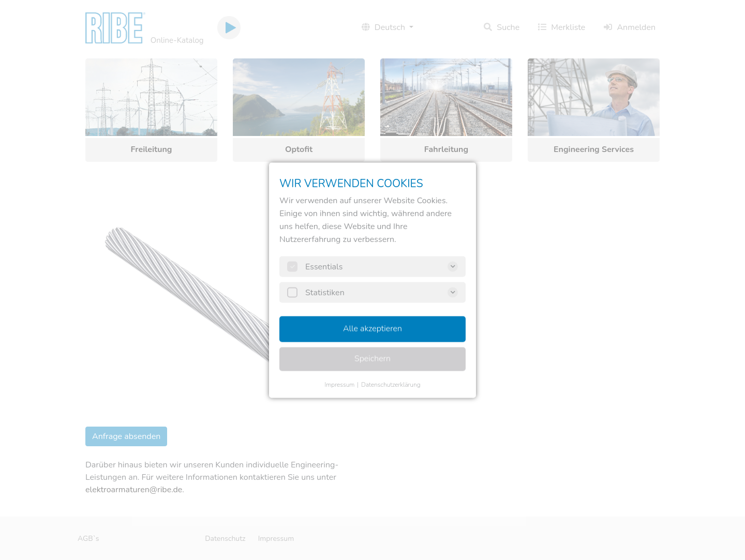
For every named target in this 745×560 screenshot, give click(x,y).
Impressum (339, 384)
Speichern (373, 358)
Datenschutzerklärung (391, 384)
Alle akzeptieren (373, 328)
